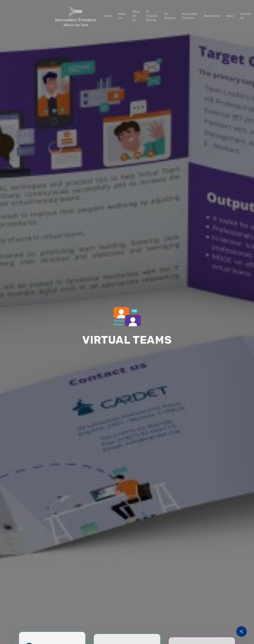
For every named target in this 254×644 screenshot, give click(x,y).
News (230, 16)
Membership (212, 16)
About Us (122, 16)
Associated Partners (190, 16)
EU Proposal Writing (152, 16)
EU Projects (170, 16)
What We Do (136, 16)
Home (108, 16)
